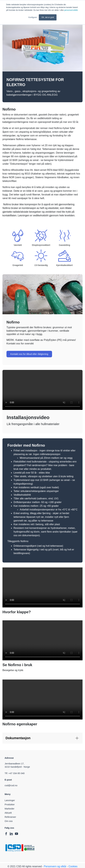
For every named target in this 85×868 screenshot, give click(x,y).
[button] (8, 294)
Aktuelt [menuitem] (8, 813)
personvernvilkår (71, 10)
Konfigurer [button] (33, 17)
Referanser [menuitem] (10, 817)
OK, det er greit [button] (48, 17)
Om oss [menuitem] (9, 821)
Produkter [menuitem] (10, 804)
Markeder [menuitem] (9, 809)
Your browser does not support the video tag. (42, 390)
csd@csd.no (12, 785)
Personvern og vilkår (55, 866)
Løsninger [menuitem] (10, 800)
